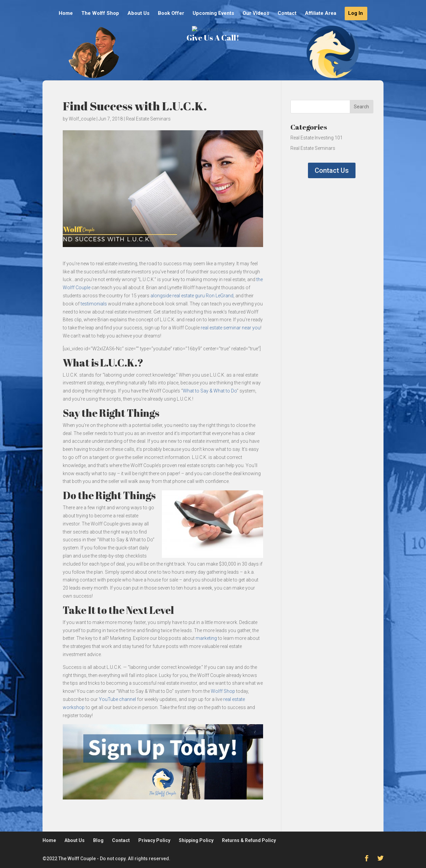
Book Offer (171, 13)
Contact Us (332, 170)
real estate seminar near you (231, 328)
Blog (98, 840)
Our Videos (256, 13)
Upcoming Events (213, 13)
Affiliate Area (321, 13)
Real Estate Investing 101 (317, 138)
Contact (287, 13)
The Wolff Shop (100, 13)
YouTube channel (117, 699)
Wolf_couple (82, 119)
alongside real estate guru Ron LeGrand (192, 296)
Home (66, 13)
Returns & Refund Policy (249, 840)
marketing (206, 638)
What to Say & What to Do (210, 391)
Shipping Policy (196, 840)
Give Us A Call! (213, 62)
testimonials (94, 304)
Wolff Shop (223, 691)
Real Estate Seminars (148, 119)
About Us (138, 13)
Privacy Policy (154, 840)
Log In (356, 13)
